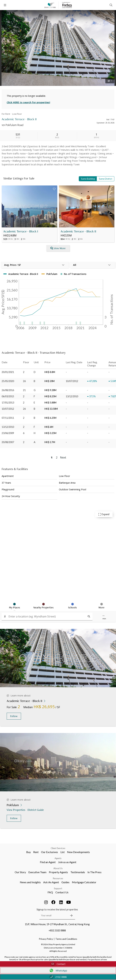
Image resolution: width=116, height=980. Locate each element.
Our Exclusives (49, 852)
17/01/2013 (8, 403)
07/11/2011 (8, 418)
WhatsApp (58, 970)
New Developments (78, 852)
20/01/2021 (8, 372)
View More (58, 248)
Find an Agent (48, 862)
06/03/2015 (8, 396)
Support (58, 888)
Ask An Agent (51, 882)
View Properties (16, 810)
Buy (28, 852)
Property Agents (58, 872)
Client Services (58, 848)
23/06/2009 (8, 433)
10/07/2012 (8, 409)
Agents (58, 858)
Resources (58, 878)
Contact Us (62, 892)
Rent (36, 852)
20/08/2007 (8, 442)
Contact (58, 964)
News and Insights (30, 882)
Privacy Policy (46, 939)
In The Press (94, 872)
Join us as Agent (67, 862)
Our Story (20, 872)
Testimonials (78, 872)
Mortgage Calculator (84, 882)
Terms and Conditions (66, 939)
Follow (14, 716)
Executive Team (37, 872)
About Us (58, 868)
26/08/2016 (8, 390)
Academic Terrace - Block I (21, 231)
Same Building (88, 179)
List (63, 852)
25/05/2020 (8, 381)
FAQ (50, 892)
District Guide (36, 810)
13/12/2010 (8, 427)
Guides (65, 882)
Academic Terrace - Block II (78, 231)
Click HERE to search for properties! (28, 102)
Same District (105, 179)
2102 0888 (58, 977)
